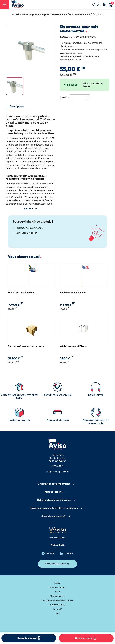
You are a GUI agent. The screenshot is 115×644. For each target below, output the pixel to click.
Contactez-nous (56, 564)
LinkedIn (69, 553)
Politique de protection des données (58, 600)
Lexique (57, 583)
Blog (58, 613)
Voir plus (29, 209)
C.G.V (58, 592)
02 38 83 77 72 (57, 466)
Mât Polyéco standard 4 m (21, 292)
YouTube (51, 553)
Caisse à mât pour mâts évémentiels (26, 346)
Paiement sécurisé (58, 605)
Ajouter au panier (86, 638)
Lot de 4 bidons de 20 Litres (73, 346)
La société (58, 609)
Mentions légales (57, 596)
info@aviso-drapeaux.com (58, 472)
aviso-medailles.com (57, 538)
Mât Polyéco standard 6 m (73, 292)
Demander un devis (29, 638)
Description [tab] (16, 107)
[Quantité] (78, 98)
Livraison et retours (57, 587)
